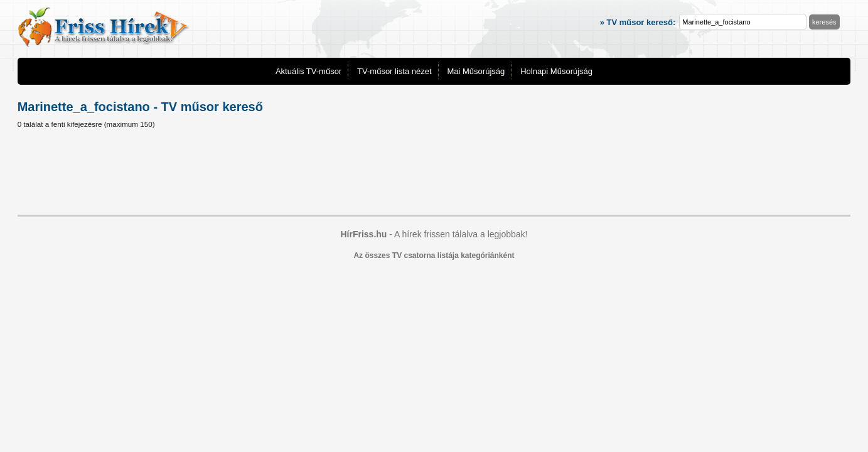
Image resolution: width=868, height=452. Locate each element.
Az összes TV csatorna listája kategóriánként (434, 256)
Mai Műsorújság (476, 71)
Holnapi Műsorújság (556, 71)
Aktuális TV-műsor (308, 71)
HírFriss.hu (363, 234)
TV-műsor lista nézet (394, 71)
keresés (824, 22)
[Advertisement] (434, 174)
